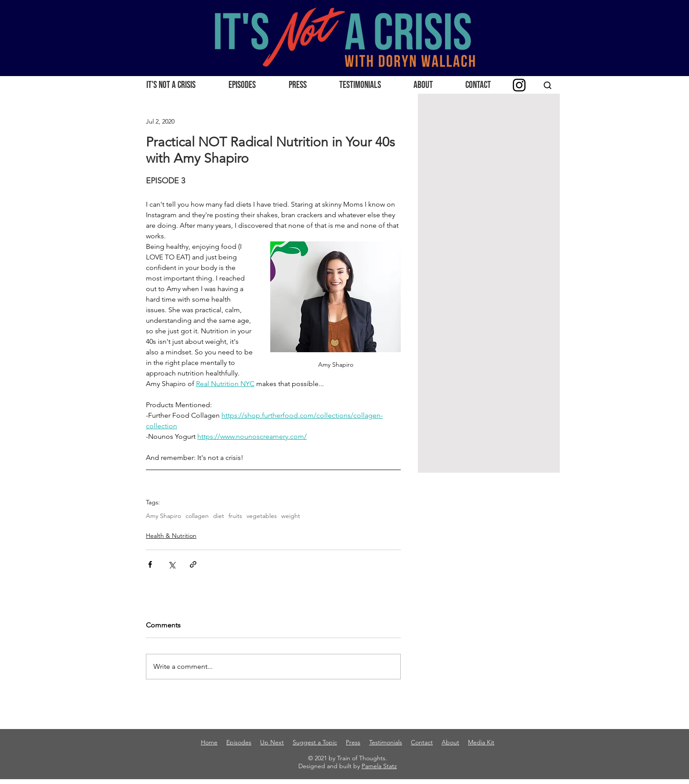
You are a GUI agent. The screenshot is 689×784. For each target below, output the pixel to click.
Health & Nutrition (171, 536)
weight (291, 516)
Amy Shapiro (163, 516)
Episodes (239, 742)
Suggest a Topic (315, 742)
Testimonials (386, 742)
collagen (197, 516)
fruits (235, 516)
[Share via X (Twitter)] (172, 564)
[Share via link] (193, 564)
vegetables (262, 516)
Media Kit (481, 742)
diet (219, 516)
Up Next (272, 742)
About (450, 742)
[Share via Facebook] (150, 564)
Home (209, 742)
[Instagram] (519, 85)
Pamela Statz (379, 766)
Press (353, 742)
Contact (422, 742)
